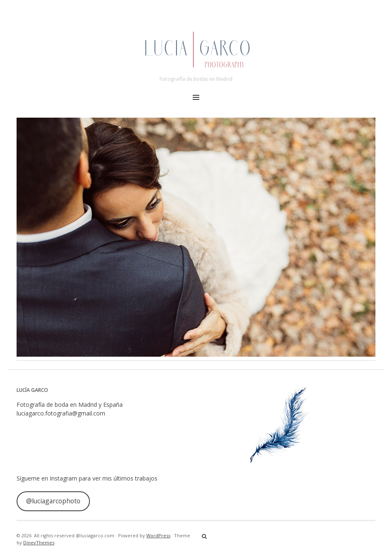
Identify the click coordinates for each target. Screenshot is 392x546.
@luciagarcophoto (53, 501)
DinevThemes (39, 542)
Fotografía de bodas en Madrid (196, 79)
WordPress (158, 535)
